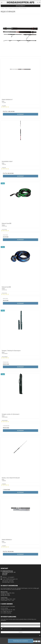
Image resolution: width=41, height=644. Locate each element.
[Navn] (20, 624)
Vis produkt (20, 114)
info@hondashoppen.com (12, 579)
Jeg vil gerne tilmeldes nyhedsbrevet (15, 629)
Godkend (20, 632)
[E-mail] (20, 626)
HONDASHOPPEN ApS (20, 2)
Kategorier (20, 6)
